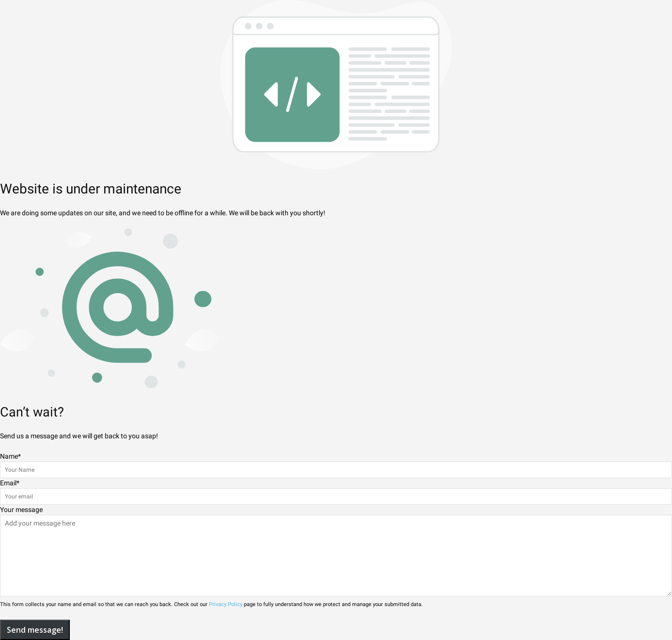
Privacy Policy (226, 604)
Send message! (35, 630)
